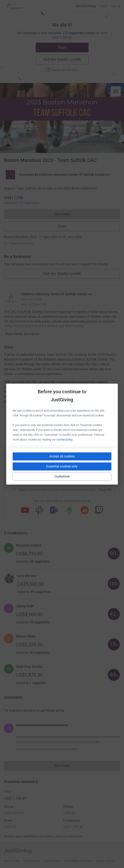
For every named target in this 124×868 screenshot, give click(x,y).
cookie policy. (65, 440)
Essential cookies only (62, 466)
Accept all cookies (62, 456)
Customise (62, 476)
